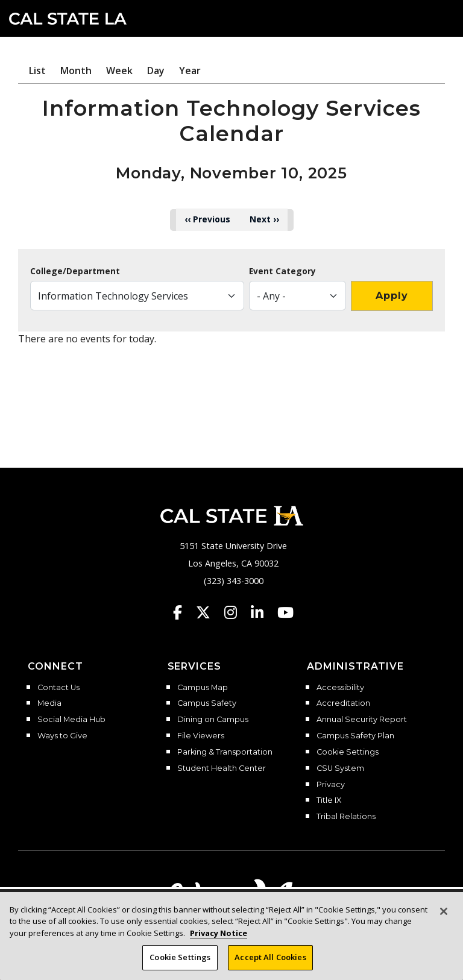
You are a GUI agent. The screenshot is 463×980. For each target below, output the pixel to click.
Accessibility (340, 688)
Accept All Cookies (270, 957)
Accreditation (343, 703)
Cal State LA (68, 19)
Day (156, 71)
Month (76, 71)
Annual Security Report (362, 720)
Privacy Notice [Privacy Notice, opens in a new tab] (219, 933)
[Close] (444, 911)
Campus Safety (207, 703)
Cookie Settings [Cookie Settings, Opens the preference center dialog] (180, 957)
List (37, 71)
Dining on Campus (213, 720)
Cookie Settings (348, 752)
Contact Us (58, 688)
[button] (436, 17)
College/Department (75, 271)
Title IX (329, 800)
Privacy (331, 785)
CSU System (340, 768)
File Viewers (201, 736)
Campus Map (203, 688)
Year (190, 71)
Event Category (282, 271)
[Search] (417, 17)
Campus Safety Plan (355, 736)
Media (49, 703)
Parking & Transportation (225, 752)
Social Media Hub (71, 720)
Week (119, 71)
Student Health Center (222, 768)
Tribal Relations (346, 817)
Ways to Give (62, 736)
